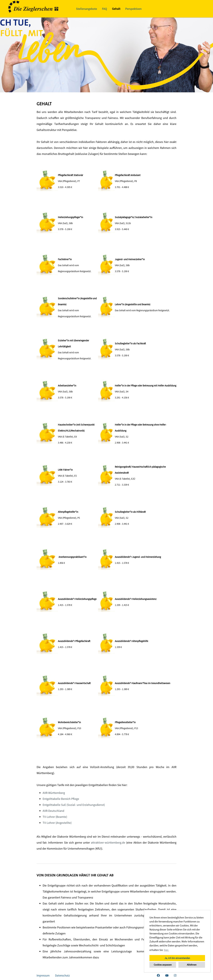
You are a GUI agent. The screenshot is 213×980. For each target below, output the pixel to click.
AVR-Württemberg (54, 793)
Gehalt (116, 9)
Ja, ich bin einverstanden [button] (177, 958)
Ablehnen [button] (192, 965)
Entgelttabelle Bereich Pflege (61, 799)
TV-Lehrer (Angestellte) (57, 823)
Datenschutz (62, 976)
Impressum (43, 976)
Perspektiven (133, 9)
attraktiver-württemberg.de (108, 843)
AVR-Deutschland (53, 811)
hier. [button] (166, 950)
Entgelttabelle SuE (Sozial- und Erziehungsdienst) (74, 805)
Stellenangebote (87, 9)
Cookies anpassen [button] (163, 965)
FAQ (105, 9)
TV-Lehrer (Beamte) (55, 817)
